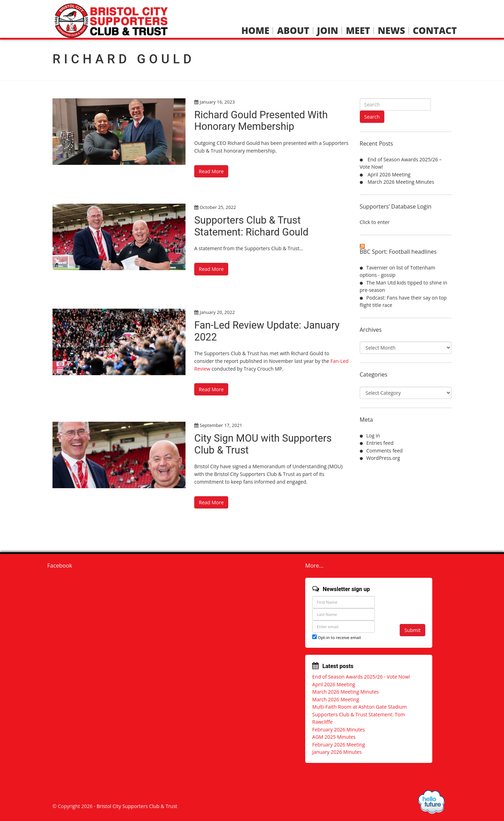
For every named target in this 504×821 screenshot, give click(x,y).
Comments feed (385, 451)
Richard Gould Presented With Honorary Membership (264, 120)
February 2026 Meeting (339, 743)
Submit (412, 629)
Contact (435, 31)
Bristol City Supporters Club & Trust (137, 805)
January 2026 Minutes (337, 750)
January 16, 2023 (217, 102)
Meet (358, 31)
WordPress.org (383, 458)
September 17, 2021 (221, 424)
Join (328, 31)
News (391, 31)
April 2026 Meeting (389, 174)
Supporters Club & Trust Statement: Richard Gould (254, 225)
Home (255, 31)
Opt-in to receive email (337, 636)
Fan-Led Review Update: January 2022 (270, 330)
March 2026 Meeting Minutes (401, 182)
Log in (373, 436)
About (293, 31)
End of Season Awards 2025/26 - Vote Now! (361, 675)
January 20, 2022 (217, 312)
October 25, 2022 (218, 207)
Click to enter (375, 222)
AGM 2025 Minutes (334, 735)
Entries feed (380, 443)
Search (372, 117)
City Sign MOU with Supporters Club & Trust (266, 443)
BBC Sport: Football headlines (398, 252)
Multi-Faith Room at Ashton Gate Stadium (359, 705)
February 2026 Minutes (339, 728)
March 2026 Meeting (336, 698)
